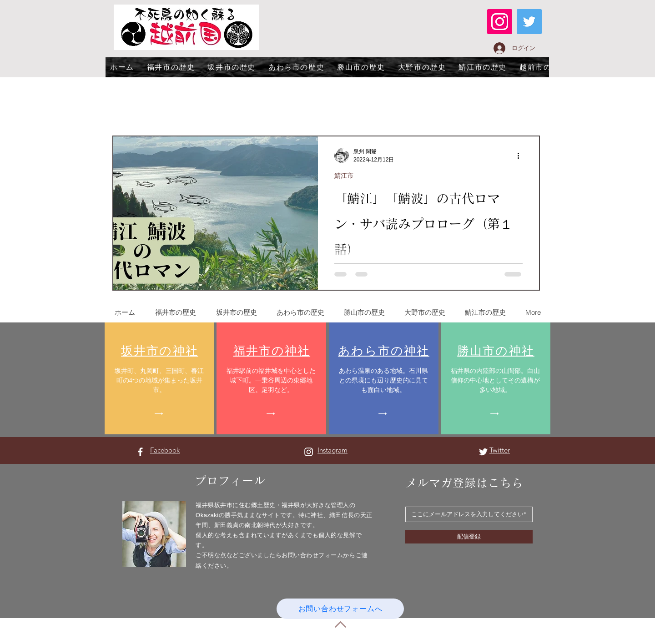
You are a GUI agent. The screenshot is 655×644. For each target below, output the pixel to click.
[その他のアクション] (521, 156)
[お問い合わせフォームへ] (340, 609)
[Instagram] (500, 22)
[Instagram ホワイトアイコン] (309, 452)
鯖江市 (344, 176)
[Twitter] (529, 22)
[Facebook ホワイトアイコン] (140, 452)
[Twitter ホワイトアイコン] (483, 452)
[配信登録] (469, 537)
